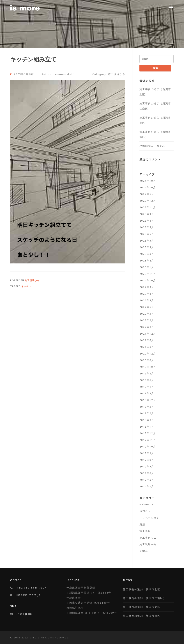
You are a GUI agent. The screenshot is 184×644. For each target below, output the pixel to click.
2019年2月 (147, 393)
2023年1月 (147, 267)
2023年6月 (147, 234)
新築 (142, 524)
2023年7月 (147, 227)
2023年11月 (148, 207)
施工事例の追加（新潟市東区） (143, 607)
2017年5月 (147, 480)
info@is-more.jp (28, 595)
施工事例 (145, 531)
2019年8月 (147, 373)
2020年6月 (147, 360)
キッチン (26, 286)
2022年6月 (147, 307)
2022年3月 (147, 327)
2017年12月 (148, 433)
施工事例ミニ (148, 538)
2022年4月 (147, 320)
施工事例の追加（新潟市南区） (143, 616)
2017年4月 (147, 486)
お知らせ (145, 511)
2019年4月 (147, 387)
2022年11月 (148, 274)
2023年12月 (148, 201)
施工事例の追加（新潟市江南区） (144, 598)
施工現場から (117, 74)
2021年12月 (148, 334)
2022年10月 (148, 280)
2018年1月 (147, 427)
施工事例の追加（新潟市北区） (143, 589)
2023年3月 (147, 254)
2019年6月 (147, 380)
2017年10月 (148, 447)
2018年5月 (147, 407)
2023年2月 (147, 260)
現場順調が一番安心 (152, 146)
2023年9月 (147, 214)
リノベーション (149, 518)
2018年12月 (148, 400)
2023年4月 (147, 247)
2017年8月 (147, 460)
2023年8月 (147, 221)
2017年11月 (148, 440)
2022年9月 (147, 287)
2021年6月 (147, 340)
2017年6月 (147, 473)
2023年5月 (147, 241)
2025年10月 (148, 181)
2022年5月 (147, 314)
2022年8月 (147, 294)
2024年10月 (148, 187)
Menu (171, 8)
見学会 (144, 551)
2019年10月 (148, 367)
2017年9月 (147, 453)
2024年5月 (147, 194)
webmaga (146, 504)
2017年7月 (147, 466)
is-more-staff (64, 74)
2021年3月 (147, 347)
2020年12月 (148, 354)
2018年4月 (147, 413)
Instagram (24, 614)
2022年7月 (147, 300)
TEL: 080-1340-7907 (31, 588)
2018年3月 (147, 420)
